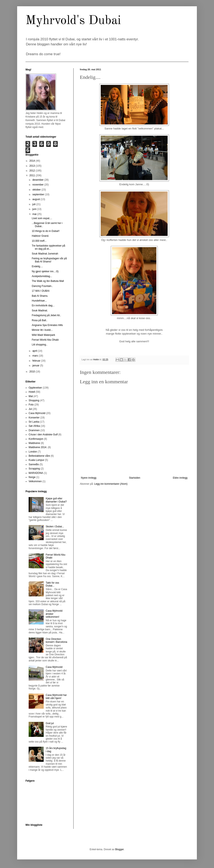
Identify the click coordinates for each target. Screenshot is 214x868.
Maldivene (34, 443)
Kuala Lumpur (36, 460)
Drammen (34, 430)
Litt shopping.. (40, 345)
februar (37, 361)
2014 (33, 161)
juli (34, 204)
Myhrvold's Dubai (73, 21)
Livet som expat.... (42, 218)
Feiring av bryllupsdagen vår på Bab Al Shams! (49, 260)
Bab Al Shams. (40, 296)
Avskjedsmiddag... (42, 276)
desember (38, 180)
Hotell (32, 392)
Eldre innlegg (180, 478)
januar (36, 366)
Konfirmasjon (36, 439)
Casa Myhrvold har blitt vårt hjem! (56, 697)
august (36, 199)
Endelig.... (37, 266)
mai (35, 214)
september (39, 194)
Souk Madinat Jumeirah (45, 254)
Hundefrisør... (39, 301)
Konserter (34, 418)
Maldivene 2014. (38, 447)
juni (35, 209)
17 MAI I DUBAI (41, 291)
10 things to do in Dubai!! (46, 231)
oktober (37, 190)
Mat (31, 396)
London (33, 452)
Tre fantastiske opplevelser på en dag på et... (48, 247)
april (35, 351)
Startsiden (135, 478)
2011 (33, 175)
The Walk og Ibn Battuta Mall (48, 281)
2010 (33, 372)
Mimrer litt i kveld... (42, 330)
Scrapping (34, 469)
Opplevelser (35, 388)
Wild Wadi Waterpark (43, 335)
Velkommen (35, 481)
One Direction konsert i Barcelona (57, 640)
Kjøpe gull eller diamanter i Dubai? (56, 500)
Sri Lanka (34, 422)
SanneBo (34, 464)
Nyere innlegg (89, 478)
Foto (31, 405)
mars (36, 356)
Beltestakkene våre (39, 456)
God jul (50, 723)
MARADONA (36, 473)
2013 (33, 166)
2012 (33, 171)
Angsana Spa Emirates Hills (47, 325)
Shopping (34, 400)
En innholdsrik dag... (43, 306)
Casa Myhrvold (37, 413)
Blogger (119, 849)
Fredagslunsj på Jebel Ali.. (46, 315)
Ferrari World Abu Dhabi (45, 340)
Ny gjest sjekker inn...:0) (45, 271)
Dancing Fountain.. (42, 286)
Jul (30, 409)
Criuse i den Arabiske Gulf (43, 435)
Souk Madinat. (40, 311)
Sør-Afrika (34, 426)
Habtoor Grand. (40, 236)
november (38, 185)
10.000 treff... (39, 241)
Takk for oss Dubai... (52, 584)
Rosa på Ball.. (40, 320)
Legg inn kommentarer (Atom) (111, 484)
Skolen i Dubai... (55, 527)
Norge (32, 477)
